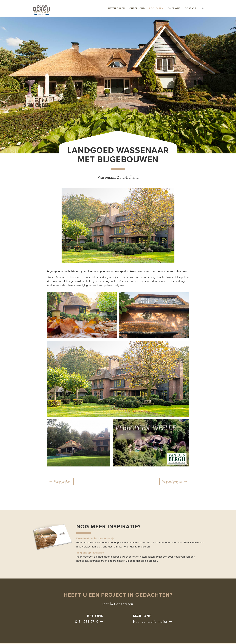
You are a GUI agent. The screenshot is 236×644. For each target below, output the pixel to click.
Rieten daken (116, 8)
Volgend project (172, 482)
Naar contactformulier (150, 622)
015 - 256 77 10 (87, 622)
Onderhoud (137, 8)
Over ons (174, 8)
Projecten (156, 8)
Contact (191, 8)
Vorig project (62, 482)
